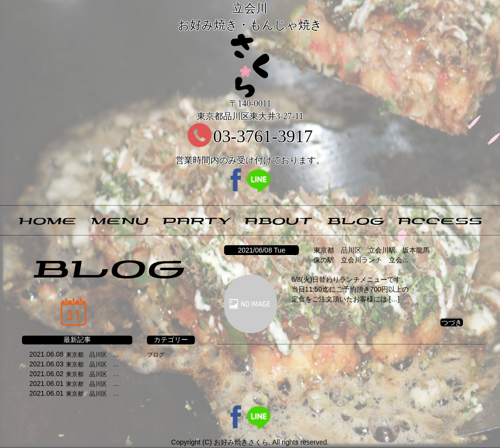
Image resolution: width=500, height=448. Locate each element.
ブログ (156, 355)
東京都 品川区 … (92, 355)
